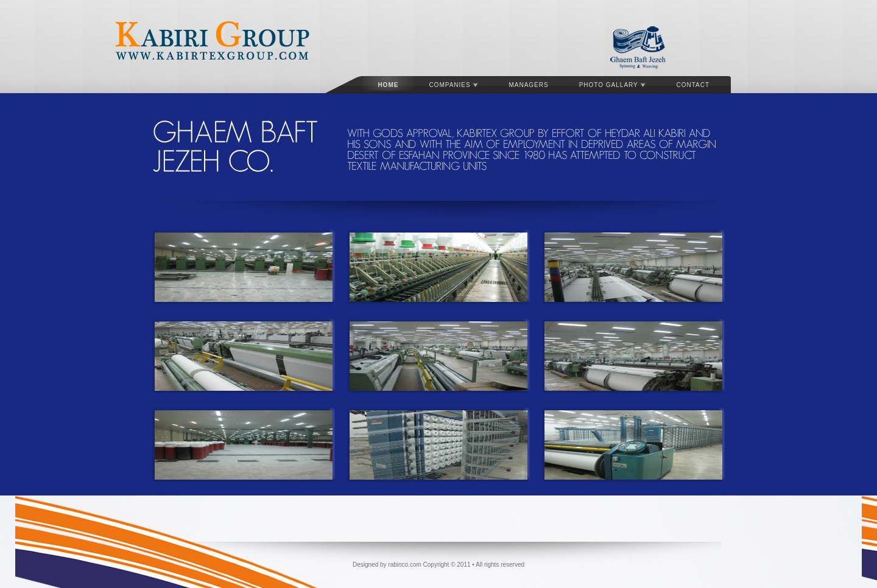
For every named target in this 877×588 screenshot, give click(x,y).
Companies (453, 85)
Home (388, 85)
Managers (528, 85)
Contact (693, 85)
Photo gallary (613, 85)
